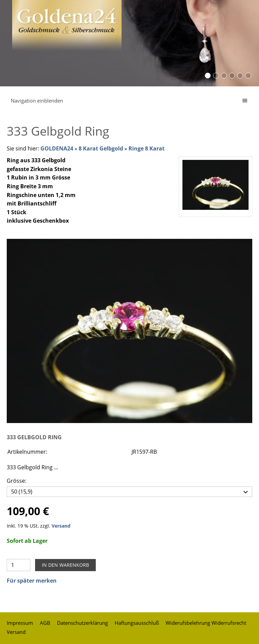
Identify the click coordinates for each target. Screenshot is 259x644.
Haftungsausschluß (137, 623)
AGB (45, 623)
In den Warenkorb (65, 565)
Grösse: (17, 481)
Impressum (20, 623)
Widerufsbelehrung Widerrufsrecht (206, 623)
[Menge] (19, 565)
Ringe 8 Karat (147, 148)
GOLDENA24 (57, 148)
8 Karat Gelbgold (101, 148)
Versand (61, 526)
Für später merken (32, 581)
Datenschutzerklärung (82, 623)
